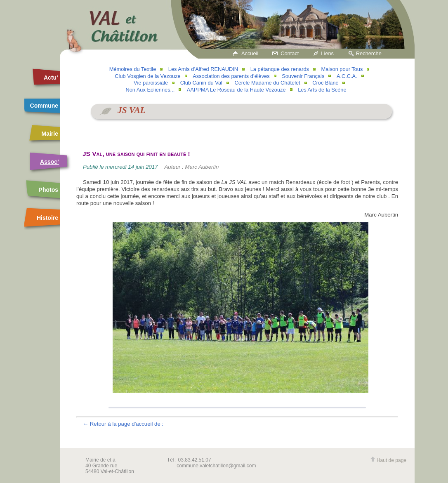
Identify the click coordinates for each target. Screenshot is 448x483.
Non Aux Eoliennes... (150, 90)
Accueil (250, 53)
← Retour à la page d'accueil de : (123, 424)
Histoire (47, 218)
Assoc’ (50, 162)
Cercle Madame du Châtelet (267, 83)
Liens (327, 53)
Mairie (50, 134)
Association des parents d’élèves (231, 76)
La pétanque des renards (280, 69)
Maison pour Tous (342, 69)
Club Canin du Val (201, 83)
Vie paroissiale (151, 83)
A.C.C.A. (347, 76)
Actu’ (51, 78)
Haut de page (388, 460)
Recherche (369, 53)
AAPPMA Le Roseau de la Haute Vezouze (236, 90)
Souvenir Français (303, 76)
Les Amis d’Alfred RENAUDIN (203, 69)
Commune (44, 106)
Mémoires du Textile (133, 69)
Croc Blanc (325, 83)
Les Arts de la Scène (322, 90)
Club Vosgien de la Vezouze (147, 76)
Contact (290, 53)
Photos (48, 190)
